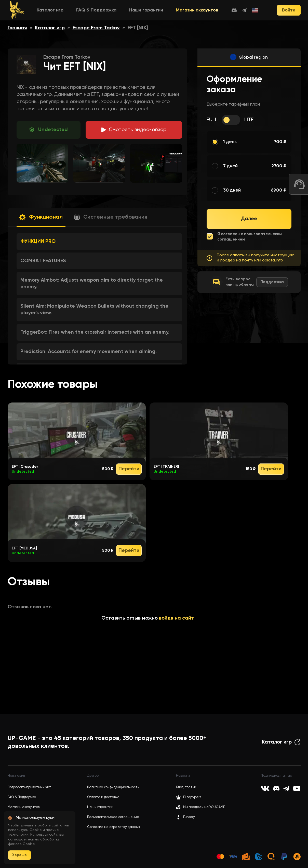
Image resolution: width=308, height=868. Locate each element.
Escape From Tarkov (96, 28)
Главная (17, 28)
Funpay (185, 817)
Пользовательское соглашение (113, 817)
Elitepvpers (189, 797)
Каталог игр (50, 10)
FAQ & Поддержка (96, 10)
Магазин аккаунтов (197, 10)
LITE (249, 120)
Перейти (129, 469)
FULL (212, 120)
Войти (289, 10)
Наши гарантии (146, 10)
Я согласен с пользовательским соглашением (250, 237)
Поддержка (272, 282)
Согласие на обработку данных (114, 827)
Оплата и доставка (103, 797)
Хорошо (19, 855)
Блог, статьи (186, 787)
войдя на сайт (176, 618)
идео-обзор (138, 130)
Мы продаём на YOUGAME (204, 807)
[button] (41, 217)
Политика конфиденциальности (113, 787)
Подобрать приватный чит (29, 787)
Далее (249, 219)
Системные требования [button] (115, 217)
